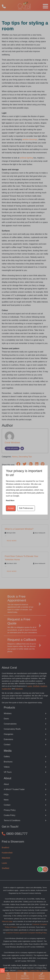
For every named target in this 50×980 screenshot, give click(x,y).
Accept (11, 508)
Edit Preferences (26, 508)
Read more (10, 500)
